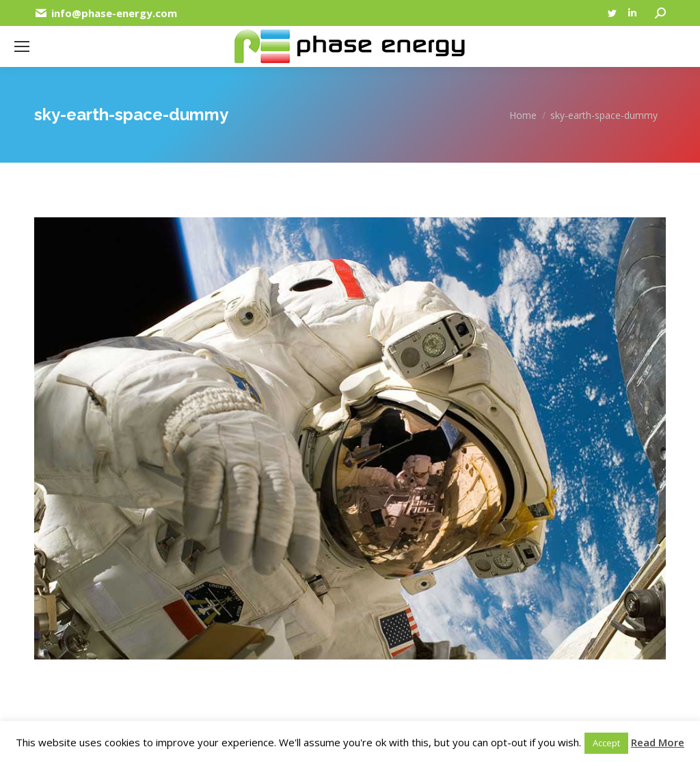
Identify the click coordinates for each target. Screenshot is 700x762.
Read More (658, 742)
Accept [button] (606, 743)
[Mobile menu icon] (22, 46)
